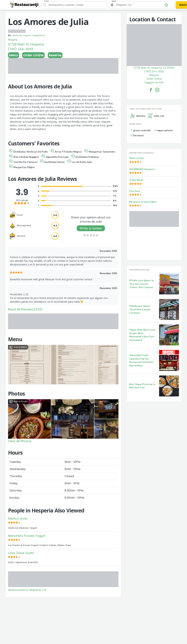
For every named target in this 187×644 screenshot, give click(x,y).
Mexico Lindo (18, 518)
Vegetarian (38, 35)
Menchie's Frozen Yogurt (27, 536)
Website (154, 75)
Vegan (27, 35)
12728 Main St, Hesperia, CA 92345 (154, 68)
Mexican (17, 35)
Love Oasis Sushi (21, 553)
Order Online (33, 55)
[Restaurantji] (24, 5)
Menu (14, 55)
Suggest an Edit (154, 82)
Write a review (91, 228)
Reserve (55, 55)
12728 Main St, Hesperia (26, 44)
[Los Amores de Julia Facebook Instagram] (157, 90)
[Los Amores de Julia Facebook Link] (151, 90)
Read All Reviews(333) (25, 309)
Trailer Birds (136, 180)
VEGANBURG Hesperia (142, 169)
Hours (13, 40)
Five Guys (135, 191)
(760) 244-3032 (21, 49)
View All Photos (20, 441)
